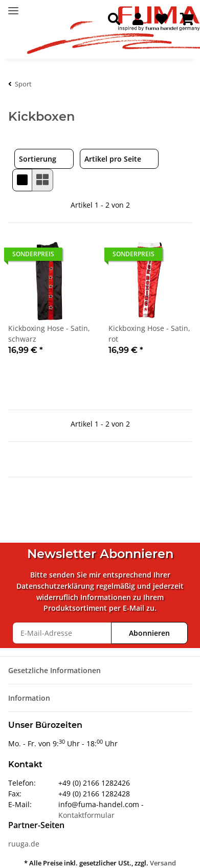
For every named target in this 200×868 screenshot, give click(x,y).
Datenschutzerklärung (55, 586)
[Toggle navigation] (13, 6)
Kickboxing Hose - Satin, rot (149, 333)
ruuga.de (24, 844)
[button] (114, 20)
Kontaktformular (86, 815)
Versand (163, 863)
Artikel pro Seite (113, 159)
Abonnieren (149, 633)
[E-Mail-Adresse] (62, 633)
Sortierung (38, 159)
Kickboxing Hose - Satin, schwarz (49, 333)
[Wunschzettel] (162, 20)
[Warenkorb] (187, 20)
